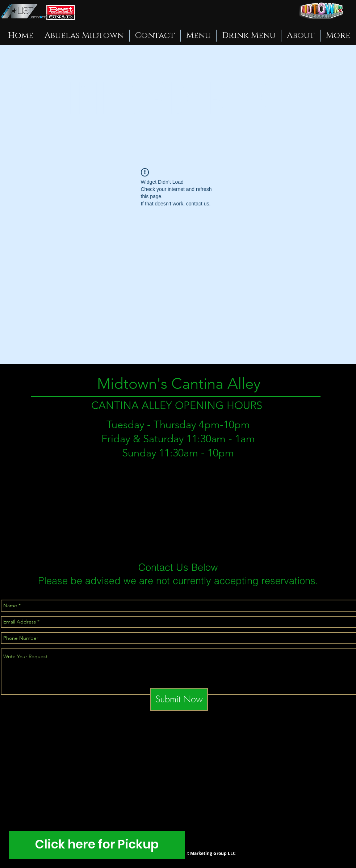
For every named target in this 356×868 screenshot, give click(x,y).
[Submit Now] (179, 699)
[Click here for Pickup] (97, 845)
